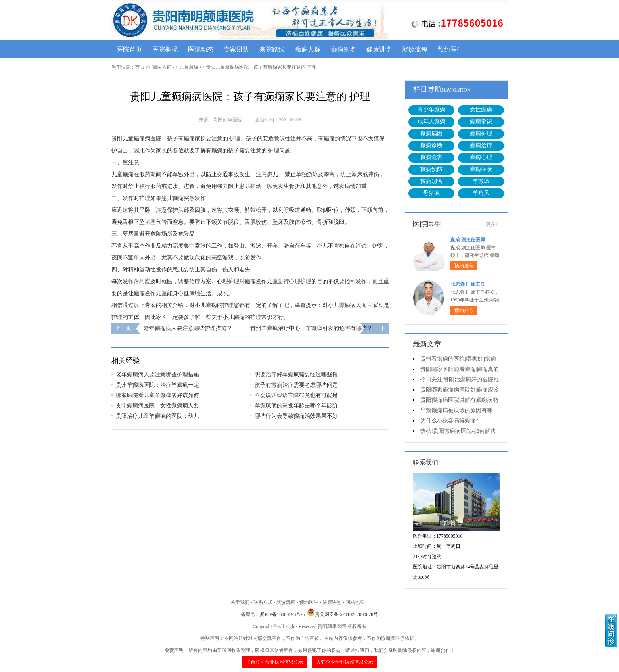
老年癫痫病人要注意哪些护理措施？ (188, 328)
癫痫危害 (431, 157)
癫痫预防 (431, 169)
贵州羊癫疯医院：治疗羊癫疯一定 (157, 385)
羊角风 (481, 193)
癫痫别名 (343, 49)
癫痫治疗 (481, 145)
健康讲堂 (379, 49)
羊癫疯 (481, 181)
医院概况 (165, 49)
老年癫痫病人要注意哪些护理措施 (157, 375)
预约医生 (450, 49)
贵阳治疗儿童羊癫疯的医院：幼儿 (157, 416)
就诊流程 (415, 49)
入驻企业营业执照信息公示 (345, 662)
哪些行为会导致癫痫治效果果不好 (296, 416)
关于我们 (240, 602)
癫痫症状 (481, 169)
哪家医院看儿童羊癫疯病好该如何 (157, 395)
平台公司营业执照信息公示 (274, 662)
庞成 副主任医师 (468, 240)
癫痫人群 (308, 49)
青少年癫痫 (431, 110)
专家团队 (236, 49)
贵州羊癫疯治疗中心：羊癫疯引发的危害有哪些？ (311, 328)
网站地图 (355, 602)
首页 (140, 67)
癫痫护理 (481, 133)
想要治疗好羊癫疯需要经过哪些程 (296, 375)
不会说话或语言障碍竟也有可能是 (296, 395)
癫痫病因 (431, 133)
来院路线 (272, 49)
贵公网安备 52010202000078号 (342, 614)
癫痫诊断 (431, 145)
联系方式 (263, 602)
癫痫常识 (481, 122)
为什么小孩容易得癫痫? (449, 421)
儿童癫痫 (189, 67)
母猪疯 (431, 193)
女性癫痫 (481, 110)
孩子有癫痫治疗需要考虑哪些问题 (296, 385)
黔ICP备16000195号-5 (283, 614)
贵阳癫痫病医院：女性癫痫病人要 (157, 406)
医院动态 (201, 49)
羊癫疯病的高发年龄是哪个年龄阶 (296, 406)
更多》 (493, 224)
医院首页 (129, 49)
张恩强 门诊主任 (468, 284)
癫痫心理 (481, 157)
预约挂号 (464, 266)
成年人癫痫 (431, 122)
